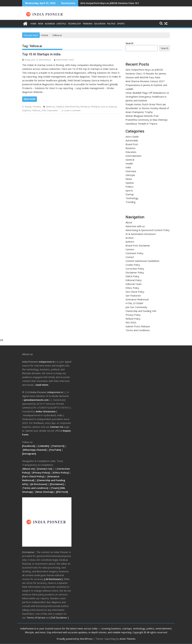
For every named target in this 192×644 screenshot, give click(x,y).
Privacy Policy (133, 315)
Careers (130, 249)
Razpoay (113, 107)
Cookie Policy (133, 265)
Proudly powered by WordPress (75, 639)
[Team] (55, 488)
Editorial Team (134, 284)
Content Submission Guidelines (142, 261)
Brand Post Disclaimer (138, 245)
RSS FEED (131, 322)
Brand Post (132, 144)
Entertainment (133, 156)
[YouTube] (55, 450)
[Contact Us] (45, 469)
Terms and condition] (36, 488)
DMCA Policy (132, 276)
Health (129, 163)
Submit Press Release (138, 326)
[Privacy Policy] (41, 472)
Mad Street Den (72, 107)
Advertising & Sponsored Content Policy (148, 230)
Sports (121, 24)
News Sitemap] (45, 492)
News (129, 179)
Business (50, 24)
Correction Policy (135, 269)
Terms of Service (36, 618)
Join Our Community (136, 307)
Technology (74, 24)
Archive (130, 238)
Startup (28, 107)
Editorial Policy (134, 280)
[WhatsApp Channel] (35, 450)
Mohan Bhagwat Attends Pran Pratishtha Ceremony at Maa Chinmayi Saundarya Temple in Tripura (146, 120)
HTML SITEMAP (134, 303)
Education (100, 24)
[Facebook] (29, 446)
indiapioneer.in (55, 392)
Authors (130, 242)
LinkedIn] (44, 446)
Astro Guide (132, 137)
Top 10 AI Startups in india (41, 54)
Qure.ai (104, 107)
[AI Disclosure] (38, 484)
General (130, 160)
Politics (111, 24)
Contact (130, 257)
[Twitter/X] (58, 446)
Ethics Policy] (61, 472)
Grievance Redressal (137, 299)
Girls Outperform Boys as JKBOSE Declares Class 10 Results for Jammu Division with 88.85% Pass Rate (146, 73)
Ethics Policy (132, 288)
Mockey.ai (85, 107)
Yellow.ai (36, 110)
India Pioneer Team (64, 60)
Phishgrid (95, 107)
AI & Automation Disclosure (141, 234)
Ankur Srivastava (46, 411)
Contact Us (57, 427)
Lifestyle (61, 24)
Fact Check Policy (135, 292)
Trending (88, 24)
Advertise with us (135, 226)
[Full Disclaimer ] (60, 618)
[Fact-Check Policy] (34, 476)
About (129, 222)
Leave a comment (72, 110)
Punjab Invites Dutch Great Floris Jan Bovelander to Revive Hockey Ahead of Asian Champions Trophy (147, 108)
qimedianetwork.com (36, 400)
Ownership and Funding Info (141, 311)
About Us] (29, 469)
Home (33, 24)
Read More (30, 99)
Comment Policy (134, 253)
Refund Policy (133, 319)
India (41, 24)
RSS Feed (62, 492)
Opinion (130, 183)
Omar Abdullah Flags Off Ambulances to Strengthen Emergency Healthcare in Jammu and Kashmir (147, 97)
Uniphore (26, 110)
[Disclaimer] (57, 484)
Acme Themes (128, 639)
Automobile (132, 140)
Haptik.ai (60, 107)
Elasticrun (50, 107)
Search (129, 43)
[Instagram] (29, 454)
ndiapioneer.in (47, 362)
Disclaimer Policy (135, 272)
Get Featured (133, 296)
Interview (131, 171)
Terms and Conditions (138, 330)
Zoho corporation (50, 110)
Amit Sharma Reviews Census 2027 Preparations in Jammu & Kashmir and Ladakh (146, 85)
